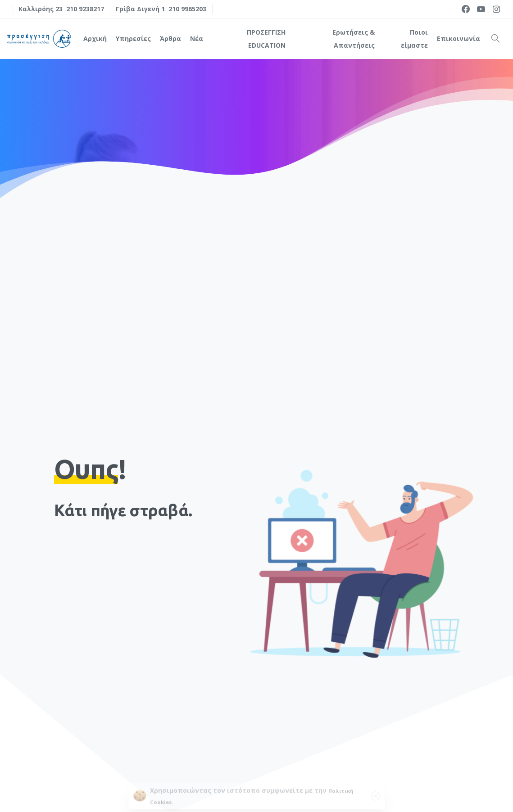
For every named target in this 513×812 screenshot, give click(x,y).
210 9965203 (187, 9)
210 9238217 (85, 9)
